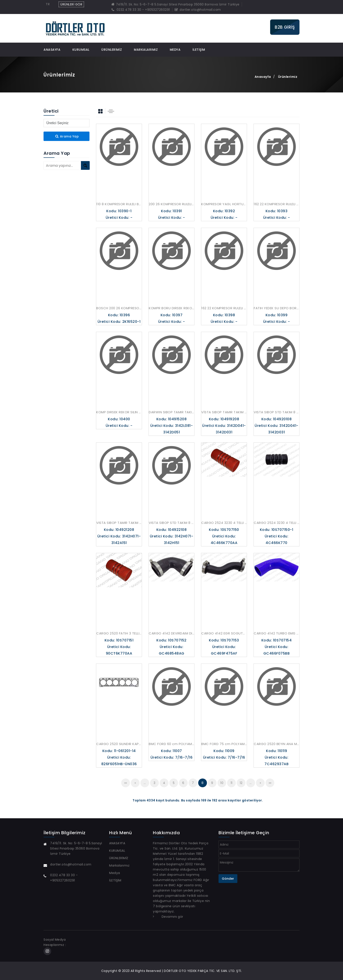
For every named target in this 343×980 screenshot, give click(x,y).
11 (232, 783)
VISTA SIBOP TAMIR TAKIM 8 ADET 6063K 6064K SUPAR (119, 523)
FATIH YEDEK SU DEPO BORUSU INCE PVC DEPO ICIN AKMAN (276, 308)
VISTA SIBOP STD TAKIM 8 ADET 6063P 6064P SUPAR (171, 523)
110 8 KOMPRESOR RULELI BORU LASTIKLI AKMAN (119, 204)
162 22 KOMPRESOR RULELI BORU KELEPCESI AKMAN (224, 308)
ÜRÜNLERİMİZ (112, 50)
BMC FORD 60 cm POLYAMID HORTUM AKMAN (171, 744)
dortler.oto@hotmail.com (198, 10)
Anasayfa (263, 77)
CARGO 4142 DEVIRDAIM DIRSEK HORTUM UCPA (171, 633)
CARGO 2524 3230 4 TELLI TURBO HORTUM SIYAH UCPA (276, 523)
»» (270, 783)
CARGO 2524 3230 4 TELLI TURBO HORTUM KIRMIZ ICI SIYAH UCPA (224, 523)
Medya (175, 50)
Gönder (228, 879)
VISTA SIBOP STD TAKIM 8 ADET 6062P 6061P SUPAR (276, 412)
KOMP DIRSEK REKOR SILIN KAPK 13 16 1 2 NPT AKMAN (119, 412)
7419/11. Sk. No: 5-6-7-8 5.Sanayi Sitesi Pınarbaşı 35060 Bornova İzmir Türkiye (175, 4)
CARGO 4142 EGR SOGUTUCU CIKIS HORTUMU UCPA (224, 633)
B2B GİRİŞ (285, 27)
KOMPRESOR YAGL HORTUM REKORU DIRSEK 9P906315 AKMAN (224, 204)
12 (241, 783)
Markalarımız (146, 50)
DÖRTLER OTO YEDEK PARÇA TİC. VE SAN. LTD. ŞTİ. (203, 971)
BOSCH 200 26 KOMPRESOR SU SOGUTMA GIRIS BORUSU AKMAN (119, 308)
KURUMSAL (81, 50)
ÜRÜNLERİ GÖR (71, 4)
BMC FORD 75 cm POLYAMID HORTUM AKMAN (224, 744)
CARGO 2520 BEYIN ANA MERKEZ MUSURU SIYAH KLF (276, 744)
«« (126, 783)
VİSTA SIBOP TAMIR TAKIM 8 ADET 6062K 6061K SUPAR (224, 412)
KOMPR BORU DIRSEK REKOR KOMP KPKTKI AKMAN (171, 308)
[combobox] (49, 4)
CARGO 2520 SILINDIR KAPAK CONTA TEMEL (119, 744)
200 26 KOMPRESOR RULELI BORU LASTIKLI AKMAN (171, 204)
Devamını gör (172, 917)
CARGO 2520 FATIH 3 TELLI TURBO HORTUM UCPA (119, 633)
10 (222, 783)
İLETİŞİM (199, 50)
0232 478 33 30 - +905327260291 (141, 10)
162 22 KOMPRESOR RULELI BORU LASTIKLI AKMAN (276, 204)
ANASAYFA (52, 50)
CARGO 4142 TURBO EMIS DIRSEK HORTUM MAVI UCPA (276, 633)
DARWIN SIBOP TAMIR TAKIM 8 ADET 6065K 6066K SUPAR (171, 412)
